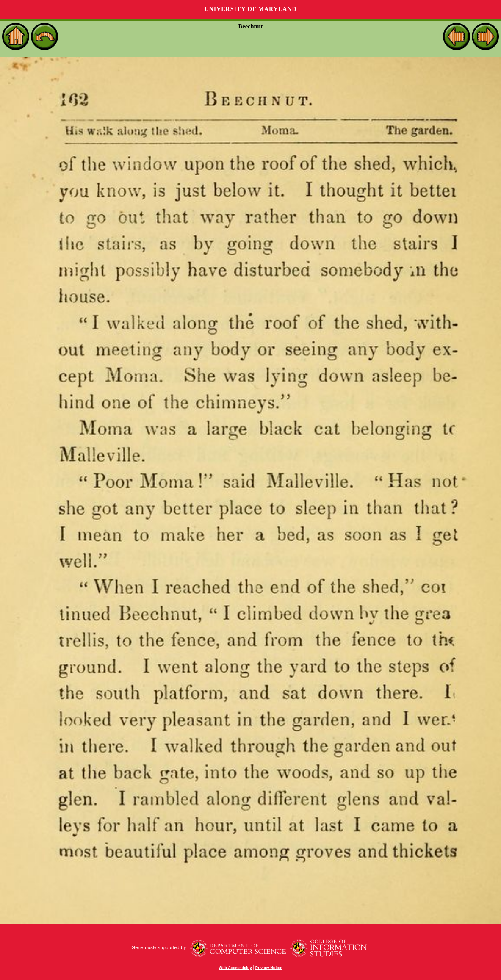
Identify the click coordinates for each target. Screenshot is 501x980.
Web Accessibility (235, 968)
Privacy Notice (269, 968)
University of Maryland (250, 9)
